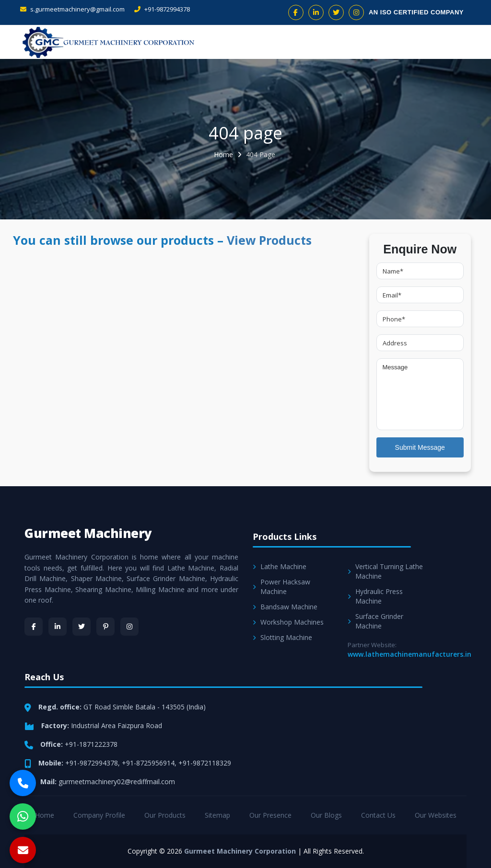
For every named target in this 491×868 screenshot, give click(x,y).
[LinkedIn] (58, 627)
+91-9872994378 (162, 9)
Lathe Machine (280, 566)
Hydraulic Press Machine (375, 596)
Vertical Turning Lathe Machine (385, 571)
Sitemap (217, 815)
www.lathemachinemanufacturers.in (409, 654)
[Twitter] (82, 627)
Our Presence (270, 815)
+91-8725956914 (148, 763)
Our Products (165, 815)
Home (223, 154)
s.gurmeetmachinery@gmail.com (72, 9)
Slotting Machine (282, 637)
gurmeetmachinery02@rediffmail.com (117, 782)
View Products (269, 240)
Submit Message (420, 447)
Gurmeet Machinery (88, 533)
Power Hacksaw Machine (281, 587)
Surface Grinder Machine (375, 621)
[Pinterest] (105, 627)
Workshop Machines (288, 622)
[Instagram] (129, 627)
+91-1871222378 (91, 744)
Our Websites (436, 815)
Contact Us (378, 815)
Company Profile (99, 815)
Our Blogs (326, 815)
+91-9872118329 (205, 763)
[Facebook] (34, 627)
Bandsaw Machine (285, 607)
